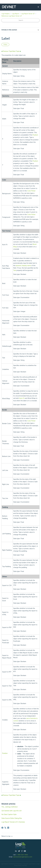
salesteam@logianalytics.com (23, 857)
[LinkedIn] (8, 828)
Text (15, 270)
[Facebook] (2, 828)
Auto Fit (22, 398)
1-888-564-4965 (22, 855)
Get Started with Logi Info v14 (11, 811)
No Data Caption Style (9, 814)
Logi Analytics (6, 14)
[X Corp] (5, 828)
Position (35, 135)
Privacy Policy (18, 865)
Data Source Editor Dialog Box (12, 818)
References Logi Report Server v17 (12, 16)
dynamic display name (23, 266)
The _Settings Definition (10, 807)
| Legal (38, 864)
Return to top (7, 836)
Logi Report (15, 14)
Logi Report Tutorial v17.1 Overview (13, 822)
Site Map (25, 865)
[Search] (20, 20)
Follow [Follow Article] (5, 45)
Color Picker (31, 191)
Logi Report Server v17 (28, 14)
